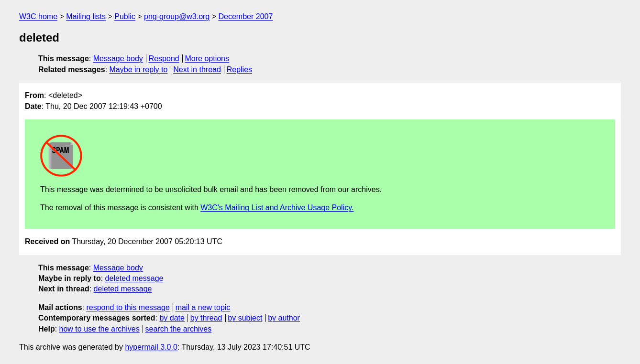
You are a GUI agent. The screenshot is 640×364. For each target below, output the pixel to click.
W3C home (38, 16)
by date (172, 318)
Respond (164, 59)
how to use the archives (99, 329)
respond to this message (128, 307)
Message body (118, 59)
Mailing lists (86, 16)
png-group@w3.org (177, 16)
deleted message (134, 278)
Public (125, 16)
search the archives (179, 329)
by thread (206, 318)
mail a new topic (203, 307)
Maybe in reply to (139, 70)
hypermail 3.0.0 (151, 347)
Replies (239, 70)
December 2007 (246, 16)
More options (207, 59)
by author (284, 318)
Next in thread (197, 70)
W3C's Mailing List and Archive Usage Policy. (277, 208)
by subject (245, 318)
